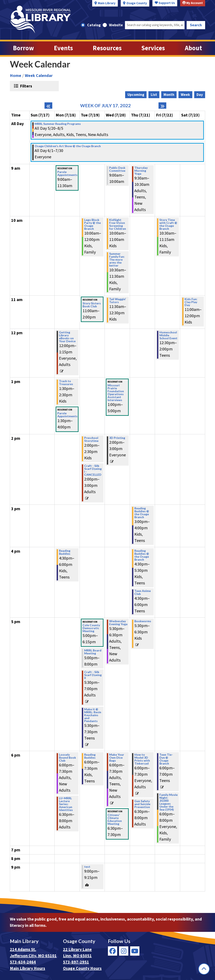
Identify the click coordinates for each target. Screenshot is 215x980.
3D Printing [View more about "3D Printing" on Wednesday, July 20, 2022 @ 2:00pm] (117, 438)
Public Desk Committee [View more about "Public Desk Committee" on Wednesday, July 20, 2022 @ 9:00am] (117, 169)
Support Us (165, 3)
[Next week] (162, 106)
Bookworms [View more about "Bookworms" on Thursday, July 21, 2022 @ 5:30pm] (143, 621)
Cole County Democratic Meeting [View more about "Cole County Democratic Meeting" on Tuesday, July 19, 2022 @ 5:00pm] (91, 628)
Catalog (94, 25)
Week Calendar (39, 76)
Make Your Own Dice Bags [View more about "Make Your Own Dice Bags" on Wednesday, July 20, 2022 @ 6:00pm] (117, 758)
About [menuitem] (193, 48)
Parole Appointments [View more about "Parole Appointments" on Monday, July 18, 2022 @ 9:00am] (67, 173)
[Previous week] (48, 106)
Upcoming (136, 95)
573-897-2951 (76, 962)
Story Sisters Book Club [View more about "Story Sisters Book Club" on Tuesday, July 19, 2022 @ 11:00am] (92, 305)
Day (200, 95)
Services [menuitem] (153, 48)
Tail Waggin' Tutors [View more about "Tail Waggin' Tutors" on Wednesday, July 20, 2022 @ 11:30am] (118, 301)
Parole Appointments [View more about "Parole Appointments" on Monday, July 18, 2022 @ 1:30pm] (67, 415)
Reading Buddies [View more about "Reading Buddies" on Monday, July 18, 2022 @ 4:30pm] (65, 552)
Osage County (137, 3)
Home (16, 76)
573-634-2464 (23, 962)
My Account (193, 3)
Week (185, 95)
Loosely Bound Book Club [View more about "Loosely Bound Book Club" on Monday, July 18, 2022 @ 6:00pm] (68, 758)
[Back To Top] (204, 969)
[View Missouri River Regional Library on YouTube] (135, 951)
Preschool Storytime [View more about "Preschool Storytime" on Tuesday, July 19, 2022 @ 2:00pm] (91, 439)
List (154, 95)
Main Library (107, 3)
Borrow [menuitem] (24, 48)
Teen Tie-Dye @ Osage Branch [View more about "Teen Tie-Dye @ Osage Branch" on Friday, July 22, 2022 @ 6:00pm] (166, 759)
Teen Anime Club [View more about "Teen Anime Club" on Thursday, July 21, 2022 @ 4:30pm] (143, 592)
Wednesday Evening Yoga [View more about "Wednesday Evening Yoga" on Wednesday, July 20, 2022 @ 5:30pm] (118, 623)
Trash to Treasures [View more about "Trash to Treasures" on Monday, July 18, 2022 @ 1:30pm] (66, 383)
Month (169, 95)
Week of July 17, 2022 (106, 106)
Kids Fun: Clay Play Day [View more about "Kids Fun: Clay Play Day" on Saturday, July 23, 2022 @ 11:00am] (191, 302)
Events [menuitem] (63, 48)
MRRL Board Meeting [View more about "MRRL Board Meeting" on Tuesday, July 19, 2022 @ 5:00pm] (93, 652)
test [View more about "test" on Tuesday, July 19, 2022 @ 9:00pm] (87, 867)
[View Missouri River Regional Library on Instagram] (124, 951)
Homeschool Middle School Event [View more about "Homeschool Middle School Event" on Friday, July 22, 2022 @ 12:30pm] (168, 335)
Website (116, 25)
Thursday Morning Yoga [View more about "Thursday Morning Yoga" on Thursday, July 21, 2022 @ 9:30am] (141, 171)
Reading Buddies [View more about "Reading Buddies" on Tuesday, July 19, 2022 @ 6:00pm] (90, 756)
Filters (26, 86)
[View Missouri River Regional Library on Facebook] (113, 951)
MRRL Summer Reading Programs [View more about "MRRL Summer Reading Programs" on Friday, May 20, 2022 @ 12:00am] (58, 124)
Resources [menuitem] (107, 48)
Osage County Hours (82, 968)
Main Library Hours (28, 968)
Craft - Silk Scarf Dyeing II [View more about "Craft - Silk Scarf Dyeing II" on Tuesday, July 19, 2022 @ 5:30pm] (93, 675)
